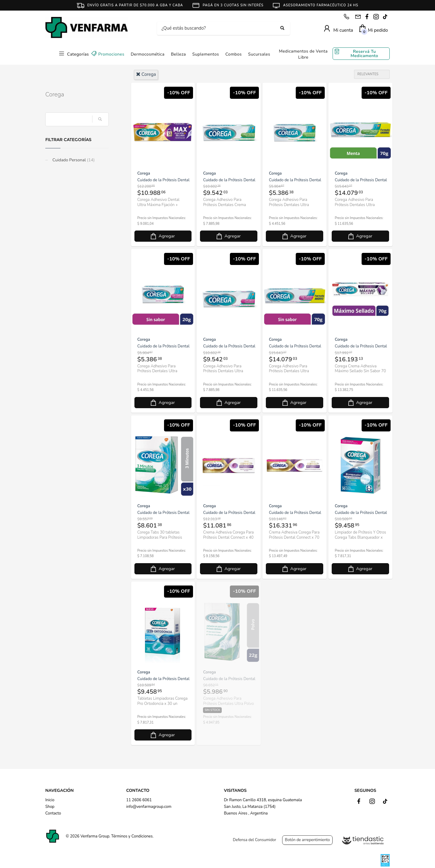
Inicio (50, 800)
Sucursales (259, 54)
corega (146, 74)
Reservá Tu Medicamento (364, 54)
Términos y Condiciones (132, 836)
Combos (234, 54)
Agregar (162, 236)
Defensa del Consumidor (255, 840)
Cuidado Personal (73, 160)
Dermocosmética (148, 54)
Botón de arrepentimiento (307, 840)
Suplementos (206, 54)
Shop (50, 807)
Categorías (78, 54)
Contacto (53, 813)
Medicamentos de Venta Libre (303, 54)
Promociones (111, 54)
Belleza (179, 54)
